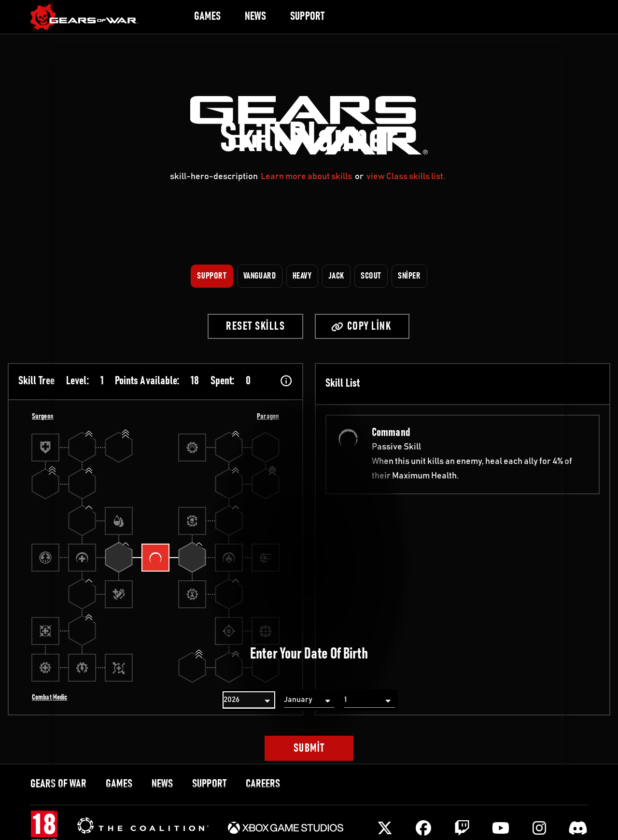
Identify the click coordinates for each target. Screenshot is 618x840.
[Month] (309, 700)
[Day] (370, 700)
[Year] (249, 700)
